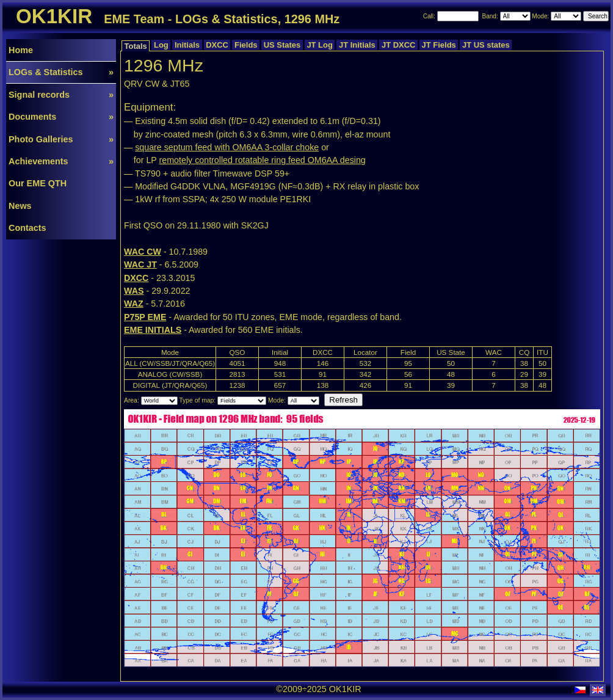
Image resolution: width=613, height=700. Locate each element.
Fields (246, 45)
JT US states (486, 45)
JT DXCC (398, 45)
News (20, 206)
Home (21, 50)
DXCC (217, 45)
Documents (61, 117)
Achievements (61, 161)
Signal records (61, 95)
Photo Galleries (61, 139)
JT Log (320, 45)
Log (161, 45)
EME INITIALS (153, 330)
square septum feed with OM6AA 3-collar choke (227, 147)
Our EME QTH (38, 183)
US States (282, 45)
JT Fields (439, 45)
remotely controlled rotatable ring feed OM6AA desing (263, 160)
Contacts (27, 228)
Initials (187, 45)
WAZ (134, 304)
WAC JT (140, 264)
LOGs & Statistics (61, 72)
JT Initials (357, 45)
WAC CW (143, 252)
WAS (134, 291)
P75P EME (145, 317)
